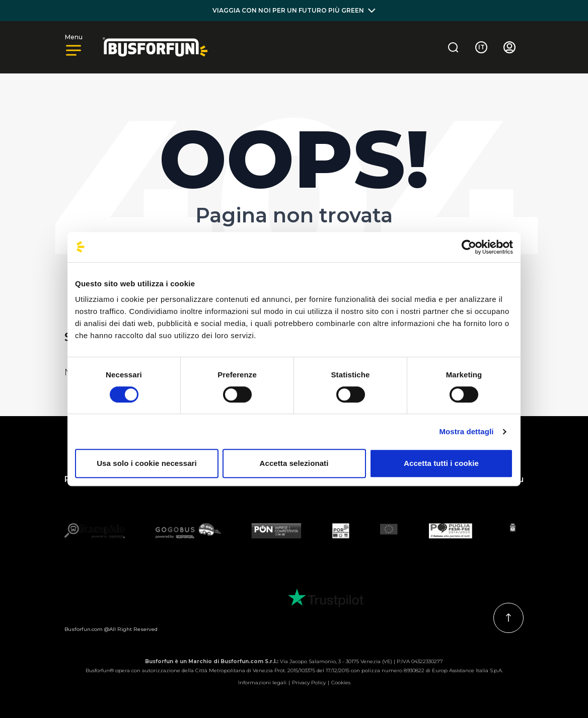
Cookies (341, 683)
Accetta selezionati (294, 463)
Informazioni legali (262, 683)
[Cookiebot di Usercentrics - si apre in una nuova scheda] (469, 247)
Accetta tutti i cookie (441, 463)
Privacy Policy (309, 683)
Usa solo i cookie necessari (147, 463)
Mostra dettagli (466, 431)
